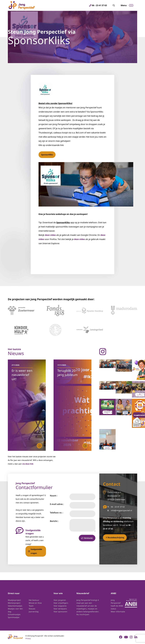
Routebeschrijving (115, 538)
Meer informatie (118, 612)
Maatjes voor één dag (15, 610)
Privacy (28, 639)
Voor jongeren (60, 600)
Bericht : (54, 521)
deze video (50, 235)
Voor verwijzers (60, 609)
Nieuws (32, 609)
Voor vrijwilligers (61, 603)
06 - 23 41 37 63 (99, 5)
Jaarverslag (34, 612)
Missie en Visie (35, 603)
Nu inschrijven (83, 615)
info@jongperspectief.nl (121, 511)
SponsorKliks (47, 155)
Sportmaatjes (14, 617)
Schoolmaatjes (14, 615)
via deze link (28, 464)
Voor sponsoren (60, 612)
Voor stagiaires (60, 606)
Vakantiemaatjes (15, 606)
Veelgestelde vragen (35, 551)
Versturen (87, 538)
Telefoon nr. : (56, 513)
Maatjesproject (14, 600)
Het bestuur (34, 600)
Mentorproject (14, 603)
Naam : (54, 496)
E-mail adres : (57, 504)
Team (31, 606)
